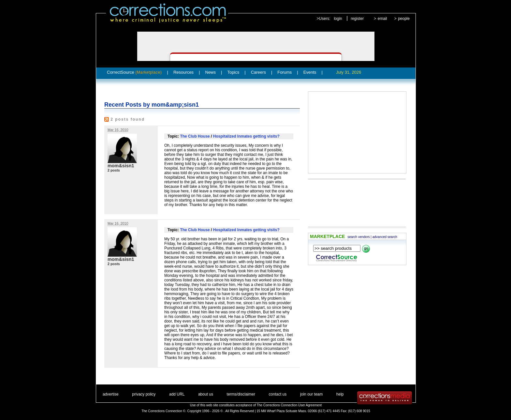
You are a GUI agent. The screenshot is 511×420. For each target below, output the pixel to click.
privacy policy (144, 394)
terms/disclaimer (241, 394)
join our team (311, 394)
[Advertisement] (357, 132)
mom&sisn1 (121, 166)
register (357, 19)
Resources (183, 72)
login (338, 19)
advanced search (385, 237)
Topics (233, 72)
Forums (285, 72)
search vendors (358, 237)
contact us (278, 394)
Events (310, 72)
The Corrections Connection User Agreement (289, 405)
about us (206, 394)
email (382, 19)
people (404, 19)
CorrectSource (134, 72)
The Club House (195, 136)
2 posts (114, 170)
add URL (177, 394)
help (340, 394)
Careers (258, 72)
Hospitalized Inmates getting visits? (246, 136)
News (211, 72)
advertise (111, 394)
